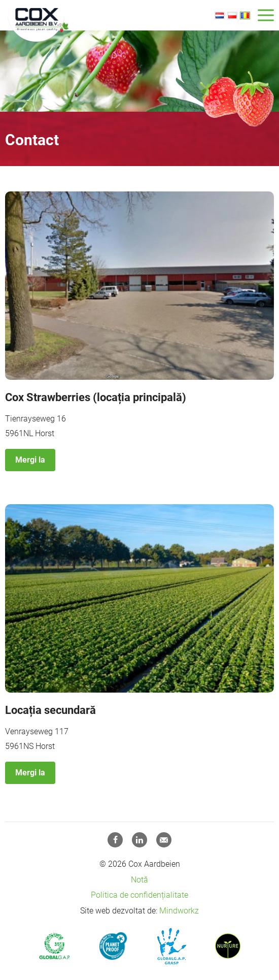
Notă (139, 880)
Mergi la (30, 460)
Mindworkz (179, 911)
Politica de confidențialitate (139, 895)
